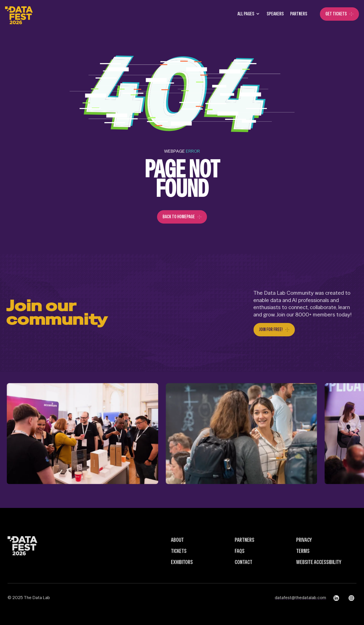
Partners (299, 14)
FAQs (240, 562)
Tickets (179, 562)
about (177, 551)
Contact (244, 573)
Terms (303, 562)
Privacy (304, 551)
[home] (19, 14)
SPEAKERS (275, 14)
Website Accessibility (319, 573)
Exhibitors (182, 573)
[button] (247, 14)
